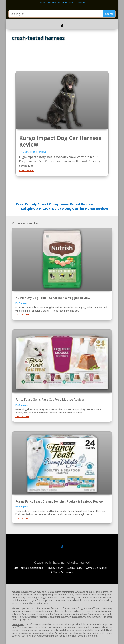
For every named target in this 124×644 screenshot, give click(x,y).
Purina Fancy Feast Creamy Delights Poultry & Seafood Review (59, 501)
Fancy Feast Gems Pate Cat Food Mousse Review (50, 400)
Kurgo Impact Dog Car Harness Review (60, 141)
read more (26, 170)
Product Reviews (38, 152)
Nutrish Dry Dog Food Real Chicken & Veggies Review (53, 298)
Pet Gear (24, 152)
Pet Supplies (22, 303)
